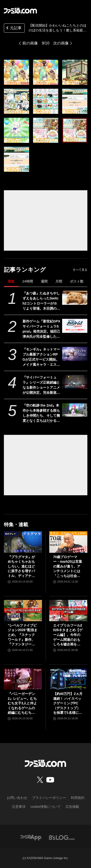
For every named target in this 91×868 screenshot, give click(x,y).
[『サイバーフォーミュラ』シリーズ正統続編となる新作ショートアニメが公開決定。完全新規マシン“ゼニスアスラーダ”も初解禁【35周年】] (75, 382)
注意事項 (19, 807)
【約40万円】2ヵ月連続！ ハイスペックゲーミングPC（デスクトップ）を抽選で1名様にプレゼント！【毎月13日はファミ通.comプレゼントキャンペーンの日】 (68, 704)
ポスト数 (77, 281)
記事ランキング (25, 270)
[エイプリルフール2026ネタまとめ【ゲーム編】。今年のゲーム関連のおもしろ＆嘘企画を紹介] (68, 611)
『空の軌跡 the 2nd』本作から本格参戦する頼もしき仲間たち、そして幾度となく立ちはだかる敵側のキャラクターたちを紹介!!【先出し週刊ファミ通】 (41, 413)
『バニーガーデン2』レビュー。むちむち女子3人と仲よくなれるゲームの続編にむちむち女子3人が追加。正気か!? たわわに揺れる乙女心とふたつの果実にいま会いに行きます (22, 704)
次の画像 (61, 43)
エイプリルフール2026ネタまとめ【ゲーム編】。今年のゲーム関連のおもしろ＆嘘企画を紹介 (68, 635)
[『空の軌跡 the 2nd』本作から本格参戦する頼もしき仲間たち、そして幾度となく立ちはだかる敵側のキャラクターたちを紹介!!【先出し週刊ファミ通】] (75, 410)
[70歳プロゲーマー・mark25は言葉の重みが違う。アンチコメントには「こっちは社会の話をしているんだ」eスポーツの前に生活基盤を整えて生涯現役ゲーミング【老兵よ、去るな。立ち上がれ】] (68, 542)
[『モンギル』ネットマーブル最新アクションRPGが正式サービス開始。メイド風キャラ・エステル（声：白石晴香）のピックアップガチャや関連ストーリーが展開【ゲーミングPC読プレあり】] (75, 354)
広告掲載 (72, 807)
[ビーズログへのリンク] (62, 837)
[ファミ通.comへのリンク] (20, 11)
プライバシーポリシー (49, 798)
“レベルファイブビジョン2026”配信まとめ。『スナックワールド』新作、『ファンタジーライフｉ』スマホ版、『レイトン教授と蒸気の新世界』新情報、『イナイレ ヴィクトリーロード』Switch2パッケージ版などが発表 (23, 635)
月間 (59, 281)
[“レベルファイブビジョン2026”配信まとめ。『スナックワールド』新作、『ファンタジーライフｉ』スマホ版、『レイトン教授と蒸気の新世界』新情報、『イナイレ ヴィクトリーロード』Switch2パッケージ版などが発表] (23, 611)
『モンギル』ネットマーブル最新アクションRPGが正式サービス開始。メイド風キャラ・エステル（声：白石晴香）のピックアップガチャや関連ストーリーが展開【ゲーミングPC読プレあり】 (41, 357)
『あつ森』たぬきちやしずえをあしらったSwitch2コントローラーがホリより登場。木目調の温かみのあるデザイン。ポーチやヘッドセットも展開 (41, 301)
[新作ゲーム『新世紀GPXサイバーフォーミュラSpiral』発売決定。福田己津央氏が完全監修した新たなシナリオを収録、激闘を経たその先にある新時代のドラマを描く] (75, 326)
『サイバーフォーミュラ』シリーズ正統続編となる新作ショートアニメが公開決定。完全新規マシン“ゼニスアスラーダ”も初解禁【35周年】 (41, 385)
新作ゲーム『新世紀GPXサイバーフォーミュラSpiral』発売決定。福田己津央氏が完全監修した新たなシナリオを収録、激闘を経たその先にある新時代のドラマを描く (41, 329)
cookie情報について (45, 807)
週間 (44, 281)
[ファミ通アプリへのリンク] (31, 837)
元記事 (13, 28)
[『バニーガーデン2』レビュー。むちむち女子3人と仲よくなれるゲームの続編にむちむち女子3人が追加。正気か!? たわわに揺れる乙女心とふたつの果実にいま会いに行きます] (23, 679)
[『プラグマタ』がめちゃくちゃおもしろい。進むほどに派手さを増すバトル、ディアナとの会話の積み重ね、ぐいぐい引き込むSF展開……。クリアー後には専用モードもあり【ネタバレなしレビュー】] (23, 542)
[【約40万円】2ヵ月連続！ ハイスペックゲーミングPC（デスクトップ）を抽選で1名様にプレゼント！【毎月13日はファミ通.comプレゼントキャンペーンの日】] (68, 679)
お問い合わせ (17, 798)
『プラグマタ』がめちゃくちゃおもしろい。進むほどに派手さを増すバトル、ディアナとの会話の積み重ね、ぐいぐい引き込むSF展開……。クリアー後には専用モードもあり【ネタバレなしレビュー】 (22, 567)
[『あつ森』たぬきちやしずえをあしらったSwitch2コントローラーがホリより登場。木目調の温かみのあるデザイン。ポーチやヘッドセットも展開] (75, 298)
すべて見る (80, 270)
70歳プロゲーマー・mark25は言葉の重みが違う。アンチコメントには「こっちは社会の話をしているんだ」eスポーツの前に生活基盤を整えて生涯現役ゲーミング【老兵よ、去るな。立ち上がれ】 (68, 567)
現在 (11, 281)
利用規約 (78, 798)
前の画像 (30, 43)
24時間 (28, 281)
